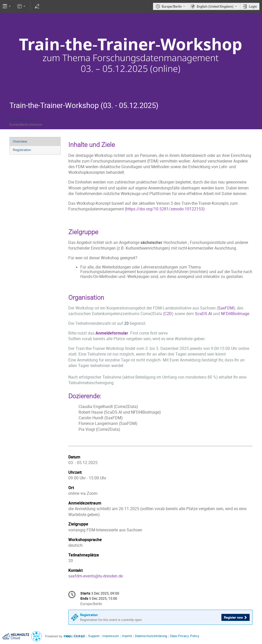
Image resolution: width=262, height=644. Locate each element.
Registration (22, 150)
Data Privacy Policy (184, 636)
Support (93, 636)
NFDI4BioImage (235, 314)
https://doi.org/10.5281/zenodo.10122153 (165, 209)
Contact (79, 636)
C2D (168, 314)
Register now (233, 617)
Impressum (110, 636)
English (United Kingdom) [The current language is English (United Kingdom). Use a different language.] (215, 6)
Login (253, 6)
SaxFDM (226, 308)
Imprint (126, 636)
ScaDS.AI (203, 314)
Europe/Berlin (172, 6)
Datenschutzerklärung (150, 636)
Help (68, 636)
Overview (20, 141)
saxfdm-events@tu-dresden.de (96, 576)
